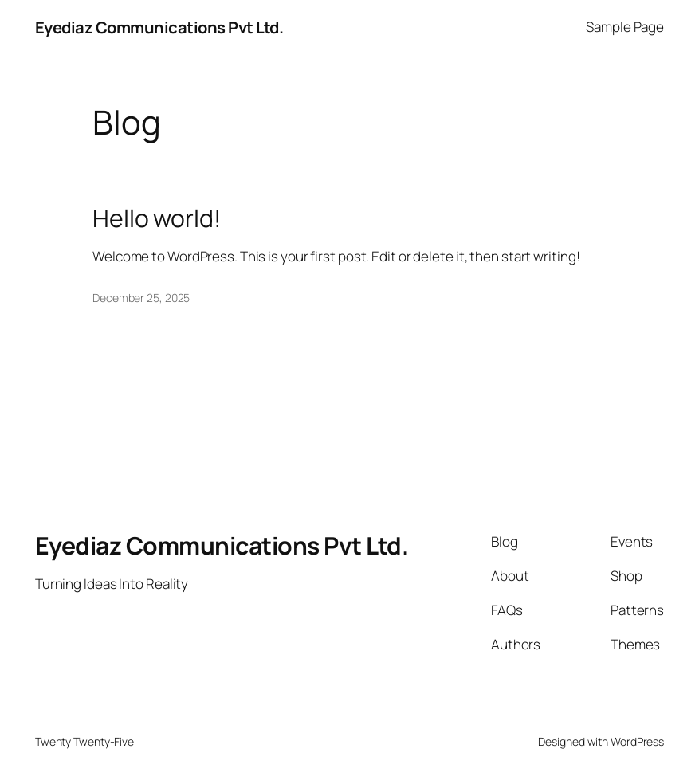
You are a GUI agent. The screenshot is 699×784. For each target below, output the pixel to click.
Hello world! (157, 218)
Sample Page (625, 27)
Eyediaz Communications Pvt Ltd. (159, 27)
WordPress (637, 741)
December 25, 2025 (141, 298)
